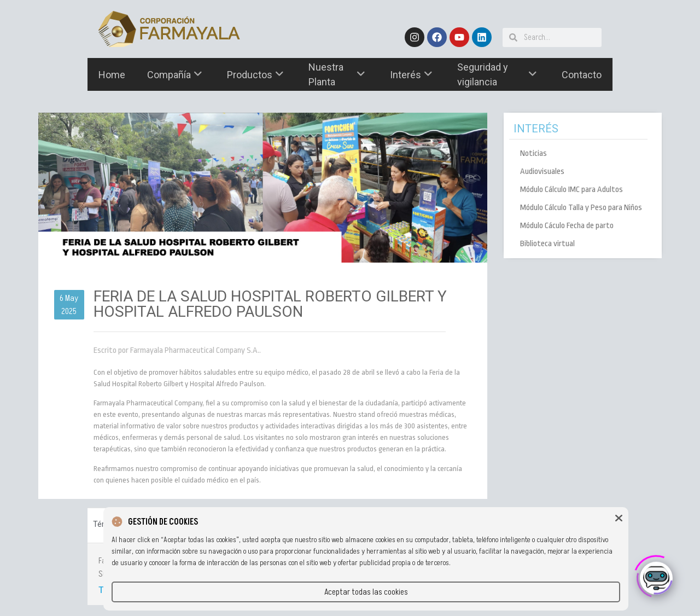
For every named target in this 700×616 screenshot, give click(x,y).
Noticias (533, 153)
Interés (411, 75)
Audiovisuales (542, 172)
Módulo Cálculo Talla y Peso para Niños (581, 208)
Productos (255, 75)
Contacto (582, 75)
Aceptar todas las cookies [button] (366, 592)
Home (112, 75)
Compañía (175, 75)
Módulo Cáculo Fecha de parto (567, 226)
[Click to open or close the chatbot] (656, 574)
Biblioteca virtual (547, 244)
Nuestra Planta (337, 74)
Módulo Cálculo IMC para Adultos (571, 190)
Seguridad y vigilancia (497, 74)
